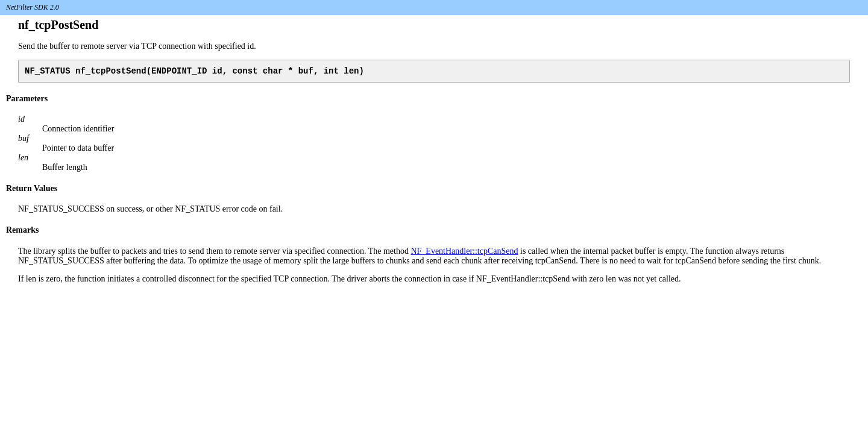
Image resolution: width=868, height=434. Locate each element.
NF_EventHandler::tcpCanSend (464, 253)
